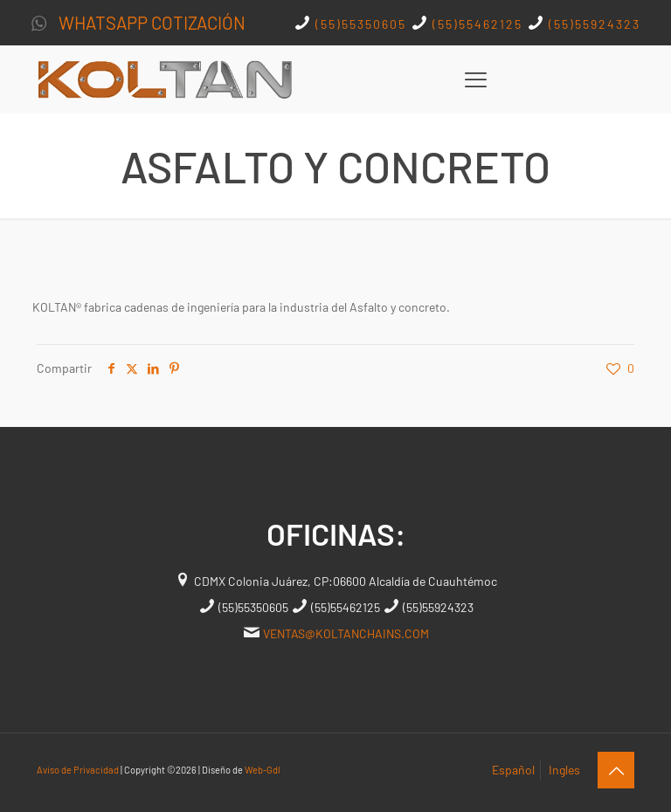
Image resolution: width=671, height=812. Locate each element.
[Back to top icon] (616, 770)
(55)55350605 (361, 24)
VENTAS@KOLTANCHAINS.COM (346, 633)
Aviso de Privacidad (78, 770)
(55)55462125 (475, 24)
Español (513, 770)
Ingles (564, 770)
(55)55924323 (592, 24)
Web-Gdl (263, 770)
